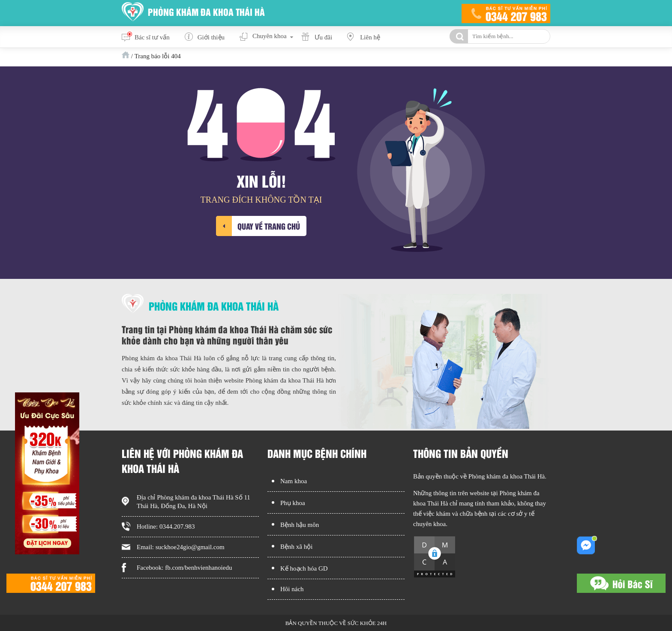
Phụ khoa (293, 503)
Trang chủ (126, 55)
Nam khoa (294, 481)
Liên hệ (370, 37)
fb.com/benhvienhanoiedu (198, 568)
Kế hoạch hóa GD (304, 568)
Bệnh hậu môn (300, 525)
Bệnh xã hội (296, 547)
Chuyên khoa (270, 36)
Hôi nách (292, 589)
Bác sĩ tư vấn (152, 37)
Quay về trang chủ (269, 226)
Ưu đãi (324, 37)
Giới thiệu (211, 37)
